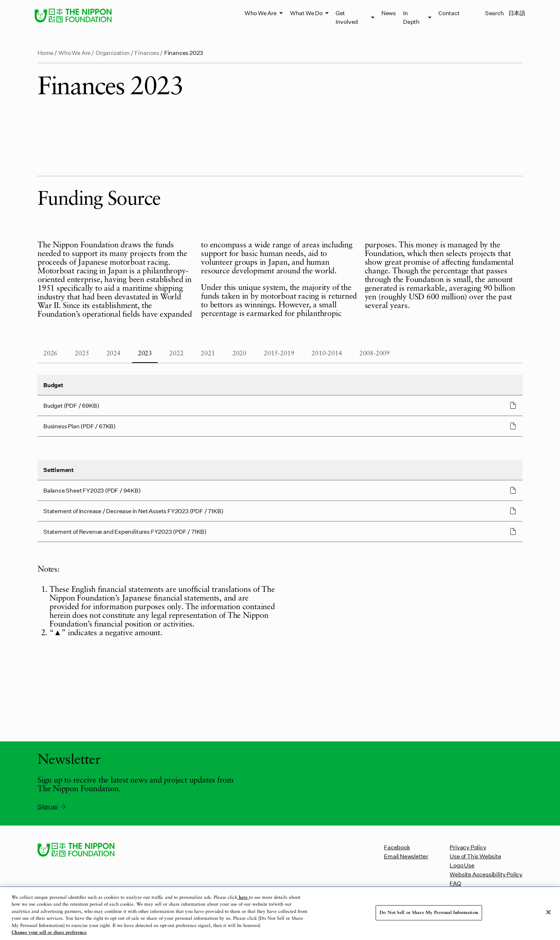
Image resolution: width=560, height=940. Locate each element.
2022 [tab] (176, 354)
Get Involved (347, 17)
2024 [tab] (113, 354)
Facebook (397, 847)
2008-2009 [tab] (375, 354)
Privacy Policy (468, 847)
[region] (280, 913)
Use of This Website (475, 856)
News (389, 13)
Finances (147, 53)
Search (495, 13)
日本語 (517, 13)
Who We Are (261, 13)
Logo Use (462, 865)
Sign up (52, 806)
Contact (449, 13)
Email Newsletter (406, 856)
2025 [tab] (82, 354)
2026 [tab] (50, 354)
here (243, 898)
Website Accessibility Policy (486, 874)
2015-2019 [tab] (279, 354)
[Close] (548, 912)
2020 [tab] (239, 354)
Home (45, 53)
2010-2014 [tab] (327, 354)
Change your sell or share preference (49, 933)
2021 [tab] (208, 354)
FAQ (455, 883)
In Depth (411, 17)
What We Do (306, 13)
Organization (113, 53)
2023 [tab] (145, 354)
